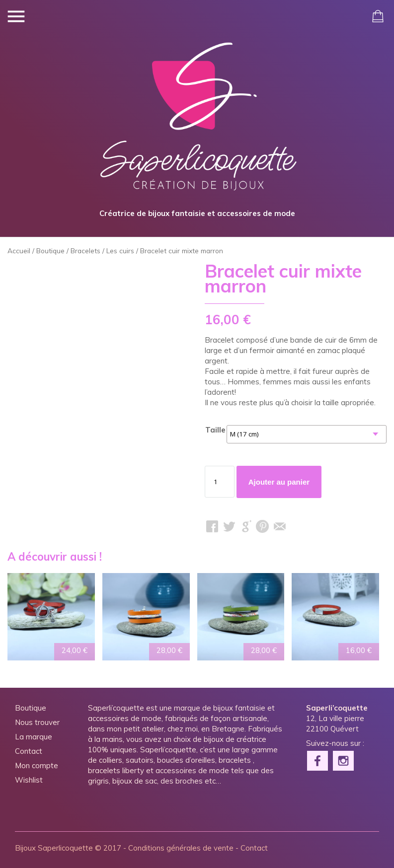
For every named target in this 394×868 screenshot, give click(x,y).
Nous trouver (37, 722)
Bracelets (85, 251)
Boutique (50, 251)
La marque (34, 737)
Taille (215, 430)
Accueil (19, 251)
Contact (29, 751)
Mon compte (37, 765)
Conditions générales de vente (181, 848)
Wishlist (29, 780)
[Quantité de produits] (220, 482)
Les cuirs (120, 251)
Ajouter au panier (279, 482)
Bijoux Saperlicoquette (54, 848)
